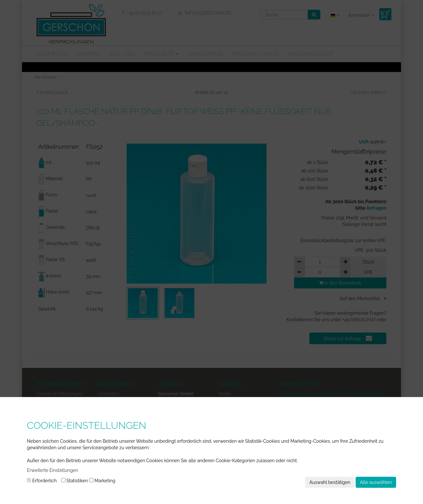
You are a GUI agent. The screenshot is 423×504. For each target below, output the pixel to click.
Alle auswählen (376, 482)
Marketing (102, 481)
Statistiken (75, 481)
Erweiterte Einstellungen (52, 470)
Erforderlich (42, 481)
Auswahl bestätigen (330, 482)
